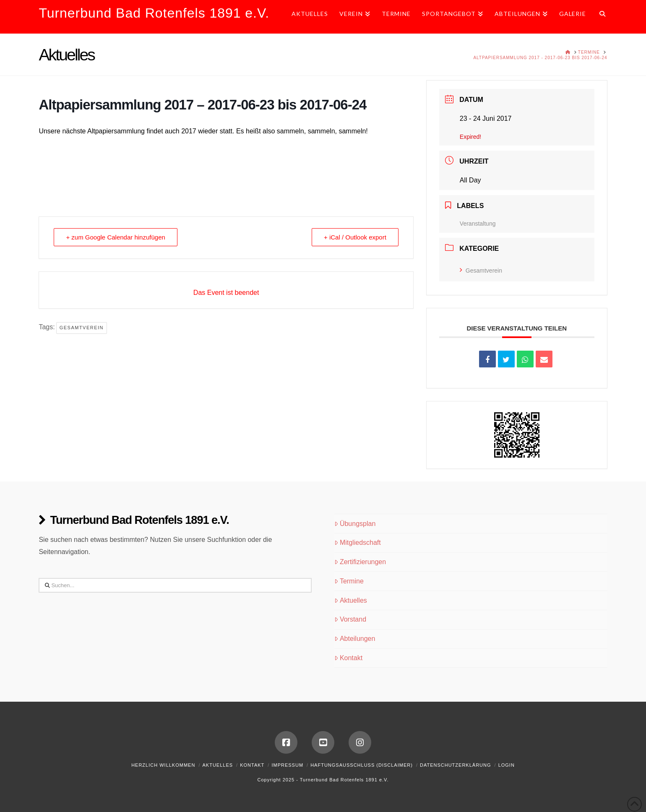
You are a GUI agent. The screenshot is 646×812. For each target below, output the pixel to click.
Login (507, 765)
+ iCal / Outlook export (355, 237)
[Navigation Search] (600, 17)
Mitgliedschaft (358, 543)
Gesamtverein (82, 328)
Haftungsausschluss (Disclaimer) (362, 765)
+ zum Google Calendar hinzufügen (115, 237)
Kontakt (348, 658)
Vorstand (350, 619)
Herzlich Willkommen (163, 765)
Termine (349, 581)
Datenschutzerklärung (456, 765)
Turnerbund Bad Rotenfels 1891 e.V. (154, 13)
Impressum (287, 765)
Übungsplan (355, 524)
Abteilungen (355, 639)
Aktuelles (351, 600)
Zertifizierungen (360, 562)
